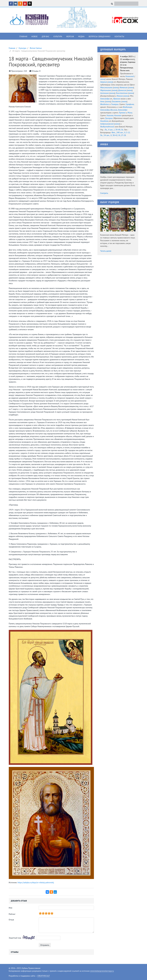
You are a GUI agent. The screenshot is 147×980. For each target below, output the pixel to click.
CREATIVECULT (44, 976)
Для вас (46, 36)
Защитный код (15, 938)
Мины (130, 113)
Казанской (130, 76)
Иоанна (120, 96)
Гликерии (115, 104)
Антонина (104, 93)
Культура (58, 36)
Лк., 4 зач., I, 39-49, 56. (114, 130)
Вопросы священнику (99, 36)
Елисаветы (116, 101)
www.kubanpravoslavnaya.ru (102, 971)
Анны (102, 101)
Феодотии (105, 104)
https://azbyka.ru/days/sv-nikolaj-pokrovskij (36, 882)
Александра (105, 99)
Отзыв (11, 920)
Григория (109, 118)
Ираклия (117, 99)
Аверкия (104, 82)
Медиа (81, 36)
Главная (23, 36)
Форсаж (70, 36)
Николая (110, 115)
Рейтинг (12, 914)
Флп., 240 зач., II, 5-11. (121, 132)
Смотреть (104, 193)
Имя (11, 908)
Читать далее (106, 251)
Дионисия (122, 90)
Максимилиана (106, 87)
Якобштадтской (107, 127)
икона (103, 79)
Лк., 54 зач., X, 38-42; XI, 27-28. (113, 135)
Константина (122, 93)
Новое (34, 36)
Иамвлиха (123, 87)
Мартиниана (106, 90)
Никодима (104, 121)
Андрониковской (107, 124)
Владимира (127, 107)
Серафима (130, 104)
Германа (122, 113)
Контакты (119, 36)
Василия (114, 110)
